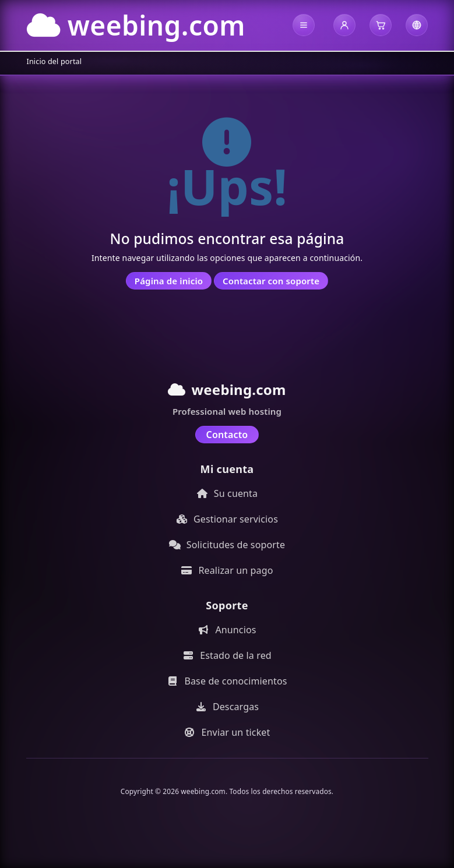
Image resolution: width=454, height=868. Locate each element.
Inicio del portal (54, 61)
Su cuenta (227, 493)
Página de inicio (169, 281)
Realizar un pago (227, 570)
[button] (304, 25)
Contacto (227, 435)
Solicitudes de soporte (227, 545)
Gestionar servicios (227, 519)
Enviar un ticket (227, 732)
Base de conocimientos (227, 681)
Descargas (227, 707)
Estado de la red (227, 655)
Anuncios (227, 630)
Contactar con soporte (271, 281)
